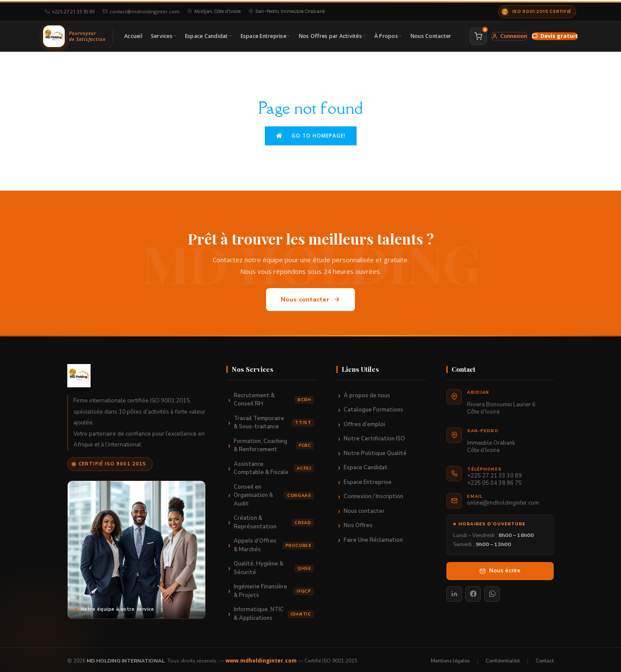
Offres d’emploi (364, 422)
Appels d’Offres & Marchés (274, 543)
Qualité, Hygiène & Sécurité (274, 565)
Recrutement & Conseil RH (274, 397)
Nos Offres (358, 523)
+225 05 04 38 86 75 (494, 481)
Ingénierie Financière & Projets (274, 588)
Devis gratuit (555, 35)
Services (164, 35)
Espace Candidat (209, 35)
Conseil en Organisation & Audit (274, 493)
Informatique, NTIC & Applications (274, 611)
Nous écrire (500, 568)
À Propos (388, 35)
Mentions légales (450, 658)
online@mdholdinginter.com (503, 501)
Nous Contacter (431, 35)
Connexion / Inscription (373, 494)
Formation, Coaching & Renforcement (274, 443)
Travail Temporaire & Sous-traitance (274, 420)
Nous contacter (311, 297)
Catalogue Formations (373, 407)
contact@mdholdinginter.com (141, 10)
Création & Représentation (274, 520)
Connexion (509, 35)
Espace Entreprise (265, 35)
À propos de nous (367, 393)
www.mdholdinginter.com (261, 658)
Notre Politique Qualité (375, 451)
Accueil (133, 35)
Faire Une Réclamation (373, 537)
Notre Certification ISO (374, 436)
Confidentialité (503, 658)
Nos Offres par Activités (332, 35)
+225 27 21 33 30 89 (70, 10)
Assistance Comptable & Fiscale (274, 466)
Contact (545, 658)
